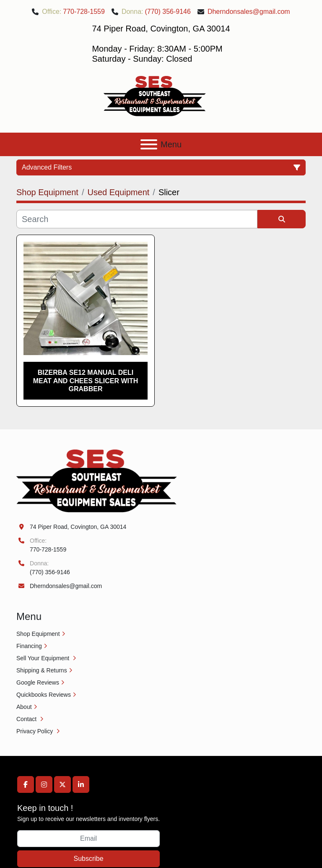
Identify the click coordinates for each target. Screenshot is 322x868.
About (24, 707)
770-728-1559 (84, 12)
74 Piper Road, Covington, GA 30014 (78, 527)
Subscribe (88, 859)
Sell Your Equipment (44, 658)
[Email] (88, 839)
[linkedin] (81, 784)
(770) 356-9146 (167, 12)
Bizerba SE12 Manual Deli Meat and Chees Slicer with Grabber (86, 380)
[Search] (137, 219)
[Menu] (149, 144)
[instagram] (44, 784)
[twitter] (62, 784)
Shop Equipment (38, 634)
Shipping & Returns (42, 670)
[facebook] (26, 784)
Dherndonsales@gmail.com (249, 12)
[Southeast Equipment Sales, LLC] (97, 481)
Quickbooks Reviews (44, 695)
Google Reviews (38, 682)
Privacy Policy (35, 731)
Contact (27, 719)
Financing (29, 646)
